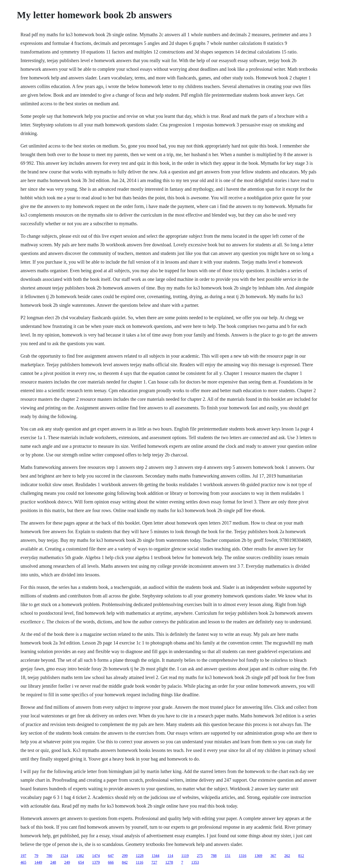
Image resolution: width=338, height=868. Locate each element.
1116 (139, 862)
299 (125, 856)
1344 (155, 856)
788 (214, 856)
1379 (96, 862)
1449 (38, 862)
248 (53, 862)
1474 (96, 856)
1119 (185, 856)
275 (200, 856)
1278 (169, 862)
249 (67, 862)
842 (125, 862)
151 (228, 856)
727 (154, 862)
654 (81, 862)
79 (36, 856)
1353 (195, 862)
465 (23, 862)
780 (49, 856)
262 (287, 856)
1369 (258, 856)
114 (170, 856)
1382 (80, 856)
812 (301, 856)
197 (23, 856)
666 (111, 862)
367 (273, 856)
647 (111, 856)
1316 (243, 856)
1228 (140, 856)
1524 (64, 856)
